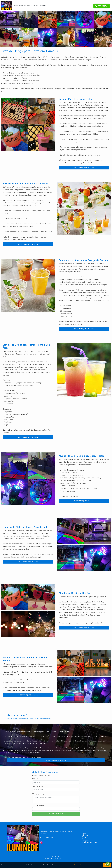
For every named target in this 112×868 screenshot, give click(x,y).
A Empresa (22, 6)
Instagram (43, 6)
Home (16, 6)
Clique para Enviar (56, 814)
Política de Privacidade (89, 843)
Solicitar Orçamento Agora (84, 168)
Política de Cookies (79, 865)
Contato (36, 6)
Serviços (30, 6)
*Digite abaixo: (39, 806)
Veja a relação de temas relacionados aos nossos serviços (29, 719)
